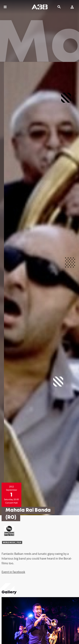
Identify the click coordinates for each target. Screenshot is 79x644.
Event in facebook (13, 572)
